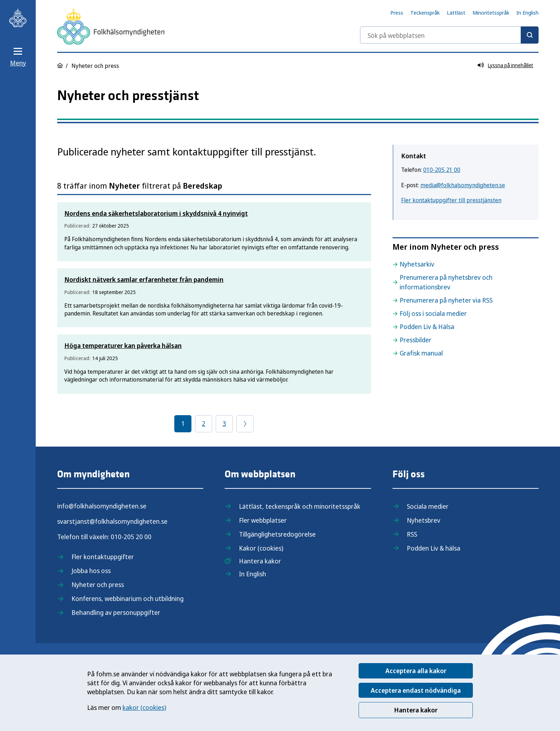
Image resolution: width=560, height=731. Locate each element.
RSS (412, 534)
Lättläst (456, 13)
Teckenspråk (425, 13)
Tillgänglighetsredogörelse (277, 534)
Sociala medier (428, 506)
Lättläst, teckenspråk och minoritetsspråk (300, 506)
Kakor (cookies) (261, 548)
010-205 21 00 (442, 170)
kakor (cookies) (144, 707)
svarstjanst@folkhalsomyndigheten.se (112, 521)
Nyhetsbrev (424, 520)
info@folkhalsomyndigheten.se (102, 506)
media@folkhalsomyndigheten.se (463, 185)
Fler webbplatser (263, 520)
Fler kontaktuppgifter (103, 557)
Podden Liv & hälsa (434, 548)
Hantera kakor (416, 710)
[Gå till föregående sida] (245, 424)
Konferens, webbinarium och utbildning (127, 598)
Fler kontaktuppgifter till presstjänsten (451, 200)
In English (527, 13)
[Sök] (530, 35)
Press (397, 13)
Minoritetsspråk (491, 13)
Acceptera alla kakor (416, 671)
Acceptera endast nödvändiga (416, 690)
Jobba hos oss (91, 571)
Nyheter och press (98, 585)
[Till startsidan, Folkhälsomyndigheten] (18, 18)
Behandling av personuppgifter (116, 612)
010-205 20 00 (131, 537)
